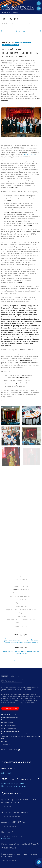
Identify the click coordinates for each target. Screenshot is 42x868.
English (12, 676)
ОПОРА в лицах (21, 600)
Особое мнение (21, 606)
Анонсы (21, 583)
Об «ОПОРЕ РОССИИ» (8, 714)
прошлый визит (29, 157)
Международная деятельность (21, 596)
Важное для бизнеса (21, 586)
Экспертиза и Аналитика (9, 728)
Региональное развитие (21, 24)
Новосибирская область (10, 45)
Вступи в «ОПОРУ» (10, 708)
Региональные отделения (13, 784)
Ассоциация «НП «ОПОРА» (10, 717)
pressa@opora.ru (6, 838)
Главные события (21, 580)
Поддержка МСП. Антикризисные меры (21, 620)
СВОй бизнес (21, 623)
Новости (8, 24)
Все (21, 576)
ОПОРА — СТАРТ (21, 626)
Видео (21, 613)
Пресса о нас (21, 603)
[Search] (12, 681)
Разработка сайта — (11, 750)
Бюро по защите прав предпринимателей (21, 610)
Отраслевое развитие (21, 593)
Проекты (4, 741)
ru (39, 8)
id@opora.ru (6, 773)
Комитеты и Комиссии (8, 723)
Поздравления (21, 616)
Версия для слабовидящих (10, 12)
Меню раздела (22, 31)
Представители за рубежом (14, 786)
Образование (5, 744)
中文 (18, 676)
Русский (5, 676)
